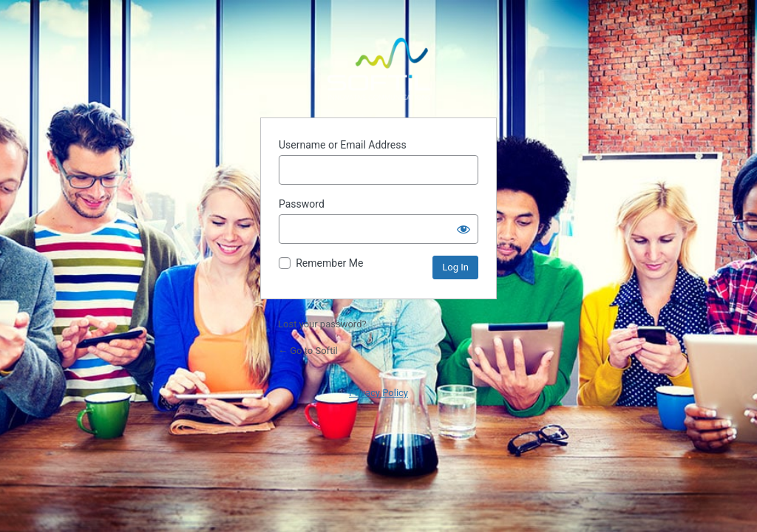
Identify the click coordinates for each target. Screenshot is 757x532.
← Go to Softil (308, 351)
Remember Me (329, 263)
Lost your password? (322, 324)
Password (302, 204)
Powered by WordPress (378, 69)
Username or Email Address (343, 145)
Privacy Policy (378, 393)
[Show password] (464, 229)
